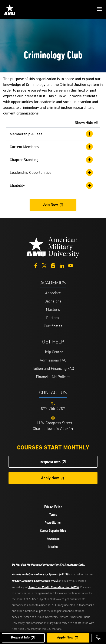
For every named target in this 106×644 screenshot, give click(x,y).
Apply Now (65, 638)
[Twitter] (44, 265)
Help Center (53, 352)
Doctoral (53, 318)
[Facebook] (36, 265)
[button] (99, 10)
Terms (53, 514)
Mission (53, 547)
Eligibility (51, 185)
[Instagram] (53, 265)
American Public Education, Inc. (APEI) (54, 587)
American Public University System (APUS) (40, 574)
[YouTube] (71, 265)
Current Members (51, 147)
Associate (53, 293)
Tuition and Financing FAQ (53, 369)
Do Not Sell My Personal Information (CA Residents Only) (48, 564)
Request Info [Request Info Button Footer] (50, 462)
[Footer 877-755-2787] (53, 409)
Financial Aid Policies (53, 377)
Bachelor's (53, 302)
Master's (53, 310)
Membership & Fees (51, 134)
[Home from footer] (53, 247)
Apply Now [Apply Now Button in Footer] (50, 478)
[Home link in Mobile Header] (10, 10)
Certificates (53, 326)
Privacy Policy (53, 506)
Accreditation (53, 523)
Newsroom (53, 539)
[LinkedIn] (62, 265)
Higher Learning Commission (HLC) (35, 581)
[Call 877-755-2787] (99, 638)
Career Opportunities (53, 531)
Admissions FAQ (53, 361)
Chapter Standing (51, 160)
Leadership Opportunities (51, 172)
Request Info (20, 638)
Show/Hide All (87, 122)
